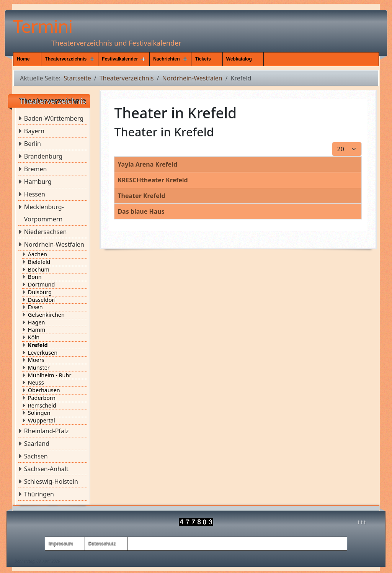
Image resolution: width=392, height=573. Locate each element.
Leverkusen (43, 353)
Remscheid (42, 406)
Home (23, 59)
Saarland (37, 444)
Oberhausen (44, 390)
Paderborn (42, 398)
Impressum (61, 544)
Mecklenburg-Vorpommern (44, 213)
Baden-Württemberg (54, 118)
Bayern (34, 131)
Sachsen (36, 456)
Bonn (35, 277)
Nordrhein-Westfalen (54, 244)
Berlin (33, 144)
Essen (35, 307)
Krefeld (38, 345)
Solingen (39, 413)
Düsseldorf (42, 300)
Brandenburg (43, 156)
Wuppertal (42, 421)
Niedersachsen (46, 232)
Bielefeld (39, 262)
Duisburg (40, 292)
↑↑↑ (362, 522)
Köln (34, 337)
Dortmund (41, 285)
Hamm (37, 330)
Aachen (38, 254)
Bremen (36, 169)
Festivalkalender (120, 59)
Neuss (36, 383)
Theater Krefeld (141, 196)
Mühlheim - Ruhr (50, 375)
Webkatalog (239, 59)
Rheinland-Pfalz (47, 431)
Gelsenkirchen (46, 315)
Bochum (39, 270)
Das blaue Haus (141, 211)
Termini (43, 26)
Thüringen (39, 494)
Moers (36, 360)
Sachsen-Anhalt (46, 469)
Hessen (35, 194)
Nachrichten (166, 59)
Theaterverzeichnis (66, 59)
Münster (39, 368)
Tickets (203, 59)
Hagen (37, 323)
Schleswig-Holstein (51, 481)
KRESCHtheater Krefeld (153, 180)
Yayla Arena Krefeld (147, 164)
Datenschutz (102, 544)
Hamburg (38, 182)
